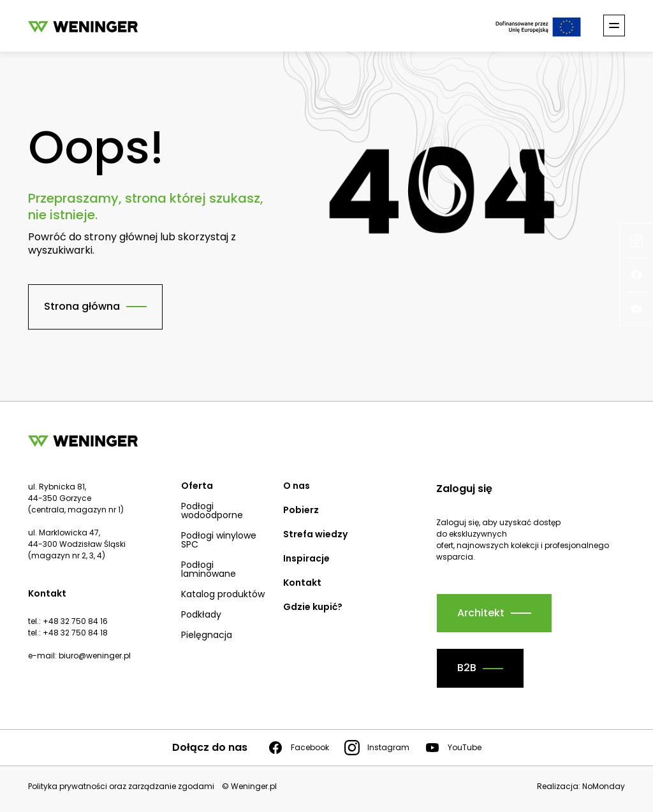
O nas (297, 486)
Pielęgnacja (207, 635)
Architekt (481, 613)
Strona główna (82, 306)
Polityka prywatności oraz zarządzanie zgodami (121, 787)
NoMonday (604, 786)
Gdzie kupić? (313, 607)
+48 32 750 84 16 (75, 621)
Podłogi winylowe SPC (219, 540)
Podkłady (201, 614)
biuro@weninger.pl (95, 656)
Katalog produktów (223, 594)
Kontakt (302, 583)
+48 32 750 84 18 (75, 633)
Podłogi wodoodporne (212, 511)
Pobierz (301, 510)
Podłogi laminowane (209, 569)
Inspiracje (306, 558)
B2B (467, 668)
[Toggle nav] (614, 25)
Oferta (197, 486)
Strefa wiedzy (315, 534)
